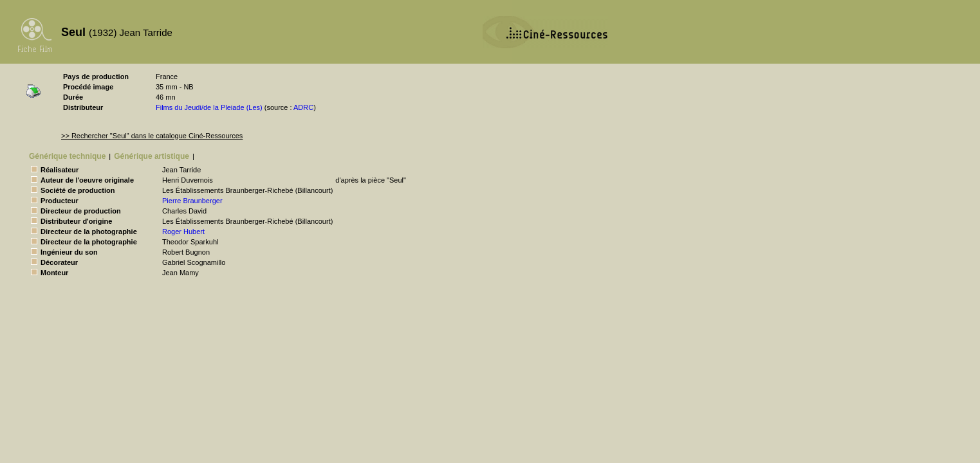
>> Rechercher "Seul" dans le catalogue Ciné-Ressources (152, 136)
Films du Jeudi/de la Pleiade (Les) (209, 107)
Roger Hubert (183, 232)
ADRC (303, 107)
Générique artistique (152, 156)
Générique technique (67, 156)
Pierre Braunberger (192, 201)
